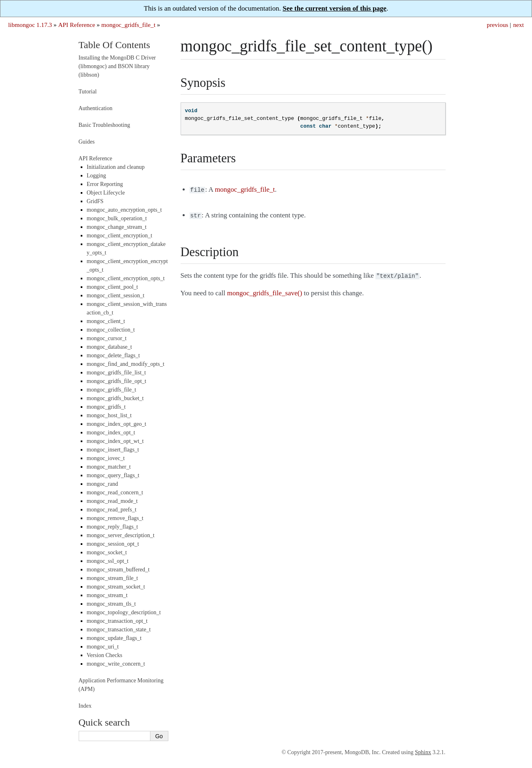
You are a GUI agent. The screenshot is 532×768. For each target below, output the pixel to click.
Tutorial (88, 92)
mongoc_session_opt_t (113, 544)
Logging (96, 176)
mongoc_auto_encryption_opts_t (124, 210)
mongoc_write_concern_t (116, 664)
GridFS (95, 201)
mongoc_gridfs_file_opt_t (117, 381)
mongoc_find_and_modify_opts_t (126, 364)
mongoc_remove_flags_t (115, 518)
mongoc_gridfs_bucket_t (115, 398)
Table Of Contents (115, 45)
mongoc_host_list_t (109, 415)
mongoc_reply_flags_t (113, 527)
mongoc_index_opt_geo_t (117, 424)
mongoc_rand (103, 484)
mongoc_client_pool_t (113, 287)
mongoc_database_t (109, 347)
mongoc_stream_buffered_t (118, 570)
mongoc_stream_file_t (113, 578)
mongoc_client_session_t (116, 295)
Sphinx (423, 752)
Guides (87, 142)
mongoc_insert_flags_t (113, 450)
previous (498, 25)
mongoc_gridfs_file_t (129, 25)
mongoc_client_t (106, 321)
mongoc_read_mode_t (112, 501)
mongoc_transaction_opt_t (117, 621)
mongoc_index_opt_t (111, 433)
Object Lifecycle (106, 193)
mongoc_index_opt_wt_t (115, 441)
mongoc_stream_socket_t (116, 587)
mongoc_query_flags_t (113, 475)
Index (85, 706)
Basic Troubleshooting (104, 125)
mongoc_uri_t (103, 647)
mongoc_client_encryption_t (120, 236)
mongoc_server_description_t (121, 535)
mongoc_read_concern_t (115, 492)
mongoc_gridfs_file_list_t (116, 373)
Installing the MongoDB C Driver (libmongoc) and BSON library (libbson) (117, 66)
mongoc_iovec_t (106, 458)
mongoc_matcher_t (109, 467)
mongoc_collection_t (111, 330)
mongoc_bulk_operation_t (117, 218)
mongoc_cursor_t (107, 338)
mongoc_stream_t (107, 595)
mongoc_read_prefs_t (112, 510)
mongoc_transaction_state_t (119, 630)
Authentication (96, 108)
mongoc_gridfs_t (106, 407)
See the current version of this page (334, 8)
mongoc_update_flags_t (114, 638)
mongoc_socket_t (107, 552)
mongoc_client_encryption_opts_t (126, 278)
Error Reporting (105, 184)
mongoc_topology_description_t (124, 612)
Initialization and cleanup (116, 167)
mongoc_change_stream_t (117, 227)
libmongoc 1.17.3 (30, 25)
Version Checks (105, 655)
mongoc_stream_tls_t (111, 604)
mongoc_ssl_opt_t (108, 561)
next (519, 25)
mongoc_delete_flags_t (114, 355)
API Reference (77, 25)
